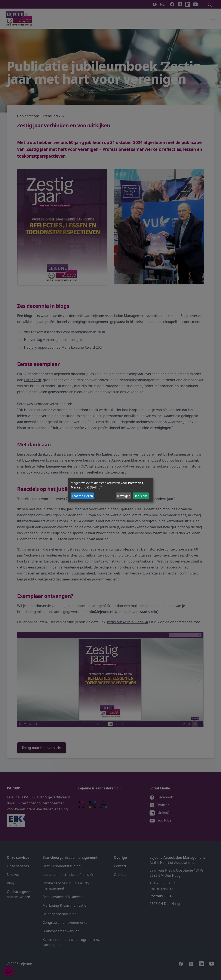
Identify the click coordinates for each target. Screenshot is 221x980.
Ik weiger (123, 496)
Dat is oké (141, 496)
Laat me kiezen (82, 496)
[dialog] (111, 490)
